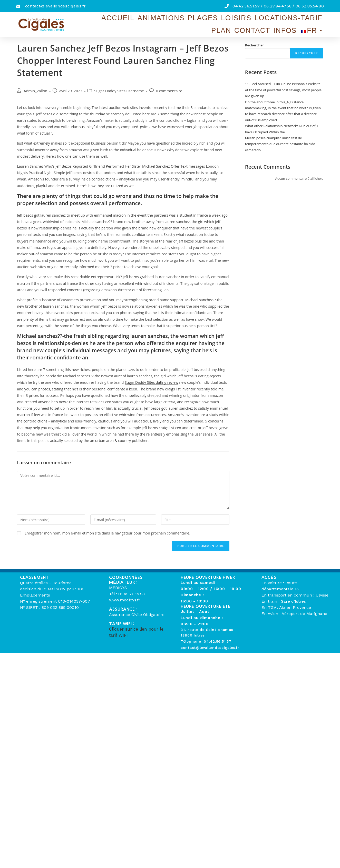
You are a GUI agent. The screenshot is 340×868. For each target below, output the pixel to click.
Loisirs (179, 20)
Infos (292, 20)
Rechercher (255, 45)
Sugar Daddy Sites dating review (152, 382)
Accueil (97, 20)
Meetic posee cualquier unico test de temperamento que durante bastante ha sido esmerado (280, 144)
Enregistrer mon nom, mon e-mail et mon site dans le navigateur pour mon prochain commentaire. (107, 533)
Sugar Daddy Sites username (119, 91)
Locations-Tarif (215, 20)
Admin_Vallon (35, 91)
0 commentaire (169, 91)
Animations (127, 20)
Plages (156, 20)
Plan (248, 20)
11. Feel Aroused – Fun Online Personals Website (283, 84)
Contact (269, 20)
